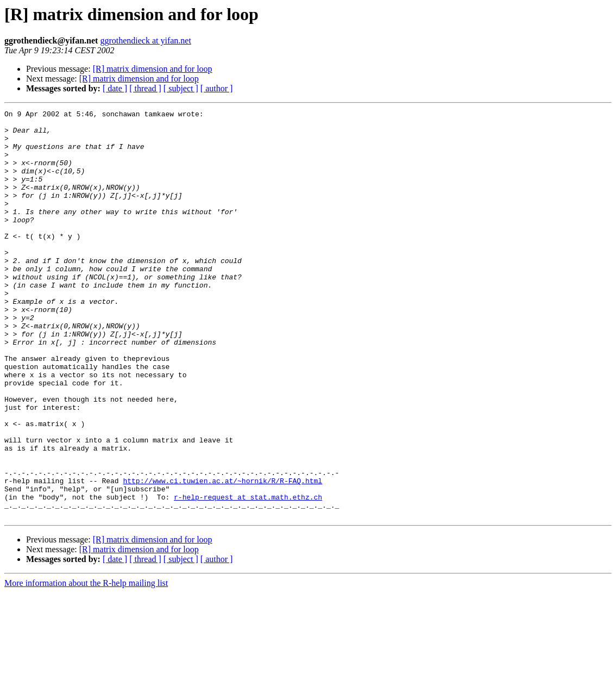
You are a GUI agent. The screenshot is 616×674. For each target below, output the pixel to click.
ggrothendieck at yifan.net (146, 40)
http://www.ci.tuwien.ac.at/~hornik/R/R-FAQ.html (222, 556)
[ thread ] (145, 88)
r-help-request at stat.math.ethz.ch (248, 575)
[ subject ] (181, 88)
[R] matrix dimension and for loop (153, 69)
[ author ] (217, 88)
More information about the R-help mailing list (86, 664)
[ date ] (115, 88)
